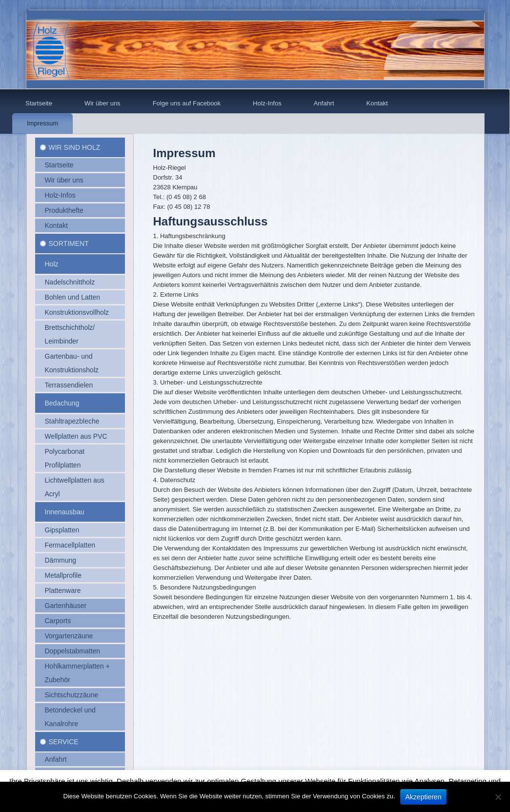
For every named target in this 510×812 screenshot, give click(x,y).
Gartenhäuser (66, 606)
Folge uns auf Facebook (187, 103)
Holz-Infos (267, 103)
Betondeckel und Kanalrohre (70, 717)
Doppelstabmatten (73, 651)
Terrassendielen (69, 385)
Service (64, 742)
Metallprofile (63, 575)
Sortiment (69, 244)
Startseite (39, 103)
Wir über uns (102, 103)
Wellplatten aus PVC (76, 436)
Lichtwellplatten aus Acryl (75, 487)
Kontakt (377, 103)
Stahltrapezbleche (72, 421)
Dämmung (61, 560)
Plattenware (63, 590)
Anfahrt (324, 103)
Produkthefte (64, 210)
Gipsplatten (62, 530)
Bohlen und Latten (73, 297)
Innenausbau (65, 512)
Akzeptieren (424, 797)
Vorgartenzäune (69, 636)
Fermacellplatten (70, 545)
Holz (52, 264)
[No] (498, 797)
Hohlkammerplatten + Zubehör (77, 673)
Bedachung (62, 403)
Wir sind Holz (75, 147)
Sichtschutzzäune (72, 695)
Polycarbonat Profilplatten (65, 458)
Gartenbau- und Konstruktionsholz (72, 363)
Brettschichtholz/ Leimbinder (70, 334)
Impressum (42, 123)
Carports (58, 621)
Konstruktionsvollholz (77, 312)
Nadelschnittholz (70, 282)
